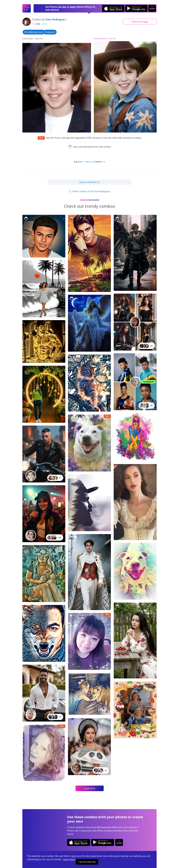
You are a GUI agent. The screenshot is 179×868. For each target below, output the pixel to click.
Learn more (69, 859)
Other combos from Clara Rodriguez (89, 191)
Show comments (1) (89, 182)
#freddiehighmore (34, 32)
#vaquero (50, 32)
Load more (90, 788)
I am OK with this (87, 862)
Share (140, 22)
